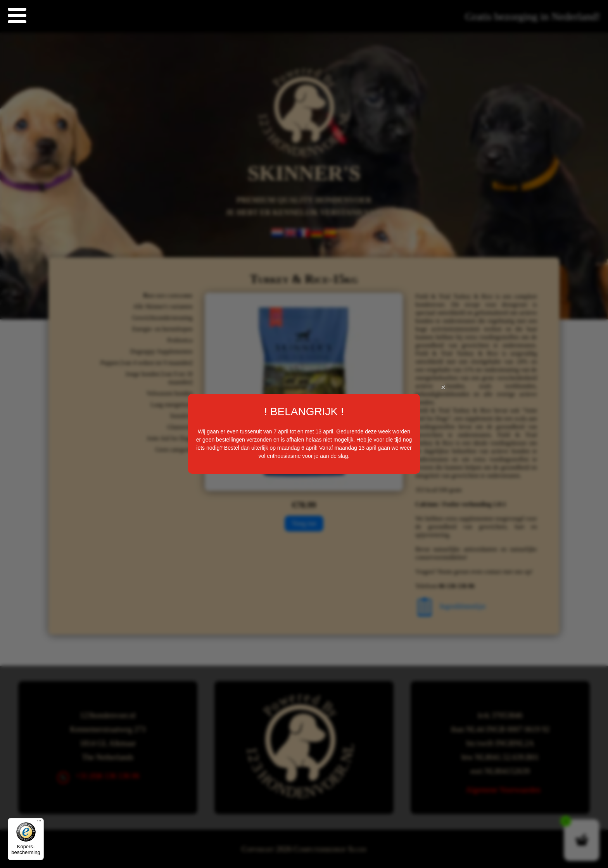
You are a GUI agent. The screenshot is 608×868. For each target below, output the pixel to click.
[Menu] (39, 823)
